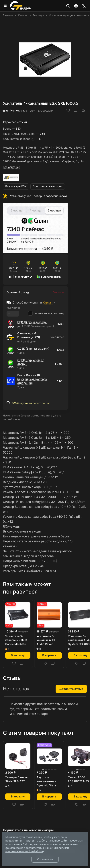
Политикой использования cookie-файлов (37, 850)
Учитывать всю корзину (46, 313)
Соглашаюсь (45, 859)
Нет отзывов (19, 111)
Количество (13, 308)
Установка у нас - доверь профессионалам (38, 196)
